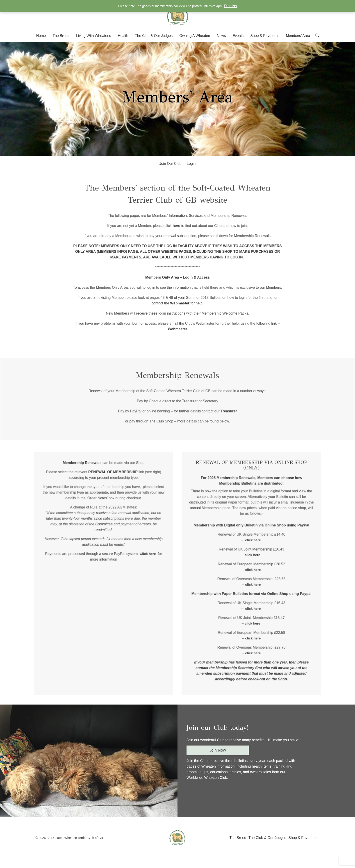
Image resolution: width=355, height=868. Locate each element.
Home (41, 36)
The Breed (61, 36)
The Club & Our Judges (154, 36)
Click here (151, 560)
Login (191, 164)
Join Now (218, 750)
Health (123, 36)
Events (238, 36)
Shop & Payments (265, 36)
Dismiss (230, 6)
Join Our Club (171, 164)
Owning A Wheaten (195, 36)
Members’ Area (298, 36)
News (221, 36)
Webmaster (180, 304)
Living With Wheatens (94, 36)
